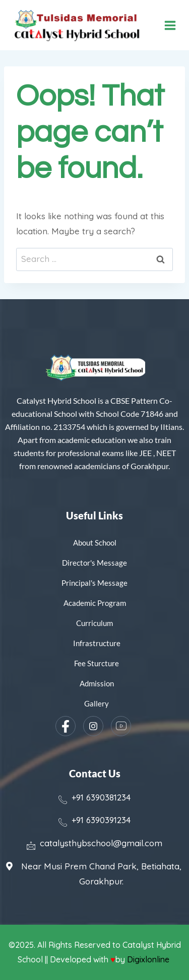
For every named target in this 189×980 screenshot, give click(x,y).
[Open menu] (170, 25)
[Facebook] (66, 726)
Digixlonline (149, 959)
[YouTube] (121, 726)
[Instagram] (93, 726)
